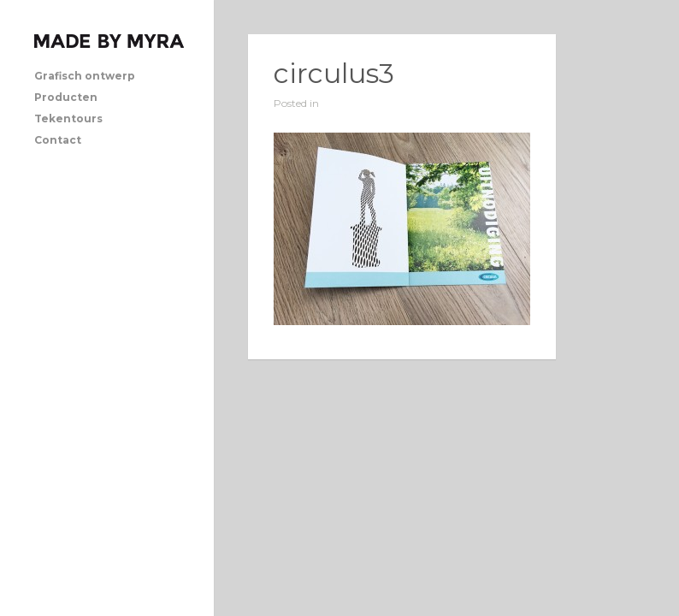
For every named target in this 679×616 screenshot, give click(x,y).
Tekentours (68, 118)
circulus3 (334, 73)
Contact (58, 140)
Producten (66, 97)
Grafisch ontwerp (85, 76)
